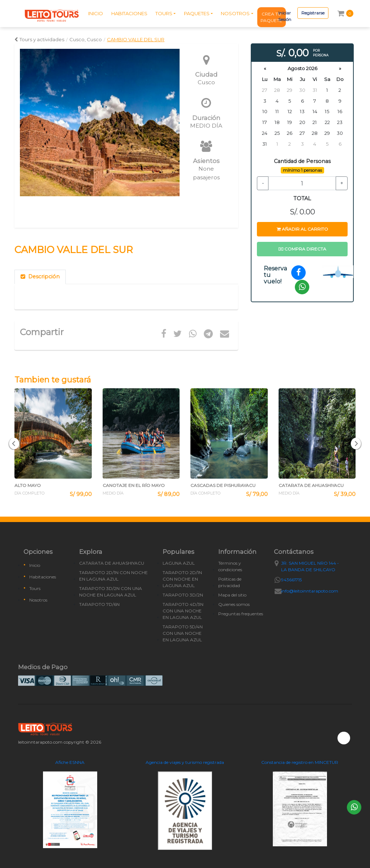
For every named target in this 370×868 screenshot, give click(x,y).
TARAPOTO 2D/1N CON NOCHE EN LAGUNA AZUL (113, 576)
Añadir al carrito (302, 229)
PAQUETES (197, 13)
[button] (14, 443)
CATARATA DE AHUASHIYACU (112, 563)
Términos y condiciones (230, 566)
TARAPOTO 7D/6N (99, 604)
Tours (35, 588)
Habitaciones (43, 577)
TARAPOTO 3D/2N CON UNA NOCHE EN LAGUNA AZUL (111, 592)
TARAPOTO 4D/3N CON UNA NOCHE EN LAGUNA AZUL (183, 611)
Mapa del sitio (232, 595)
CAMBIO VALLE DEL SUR (136, 39)
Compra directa (302, 249)
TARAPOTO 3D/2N (183, 595)
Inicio (35, 565)
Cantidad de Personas (302, 161)
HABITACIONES (129, 13)
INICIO (96, 13)
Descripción (40, 277)
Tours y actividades (39, 39)
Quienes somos (234, 604)
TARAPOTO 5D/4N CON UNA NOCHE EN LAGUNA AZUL (183, 633)
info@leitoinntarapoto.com (310, 591)
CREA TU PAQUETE (271, 17)
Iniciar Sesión (285, 16)
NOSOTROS (235, 13)
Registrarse (313, 13)
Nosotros (38, 600)
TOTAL (302, 198)
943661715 (291, 580)
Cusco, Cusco (86, 39)
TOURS (164, 13)
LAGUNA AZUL (179, 563)
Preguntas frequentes (241, 614)
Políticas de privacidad (230, 582)
